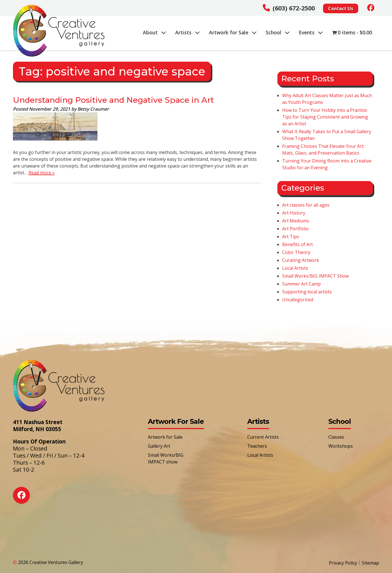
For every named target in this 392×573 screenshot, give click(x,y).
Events (311, 32)
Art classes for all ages (306, 205)
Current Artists (263, 437)
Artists (188, 32)
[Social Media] (371, 7)
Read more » (42, 173)
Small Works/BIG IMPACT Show (315, 276)
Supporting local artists (307, 292)
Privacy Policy (343, 563)
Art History (294, 213)
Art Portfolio (295, 229)
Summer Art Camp (301, 284)
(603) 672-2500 (294, 8)
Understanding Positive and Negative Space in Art (113, 100)
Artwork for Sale (233, 32)
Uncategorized (298, 300)
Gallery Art (159, 446)
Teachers (257, 446)
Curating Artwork (301, 260)
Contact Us (341, 8)
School (278, 32)
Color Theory (296, 252)
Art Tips (291, 237)
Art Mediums (296, 221)
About (154, 32)
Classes (336, 437)
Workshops (341, 446)
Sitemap (370, 563)
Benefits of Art (298, 244)
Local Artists (295, 268)
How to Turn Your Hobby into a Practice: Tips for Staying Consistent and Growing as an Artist (325, 117)
